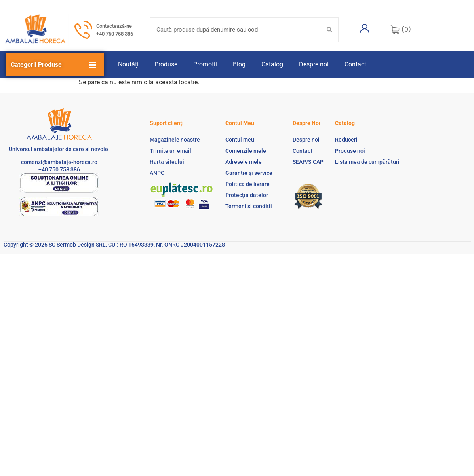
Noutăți (128, 64)
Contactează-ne (114, 26)
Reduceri (346, 140)
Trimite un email (170, 151)
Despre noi (314, 64)
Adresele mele (244, 162)
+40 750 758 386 (115, 34)
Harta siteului (167, 162)
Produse (166, 64)
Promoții (205, 64)
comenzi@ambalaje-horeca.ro (59, 162)
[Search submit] (329, 30)
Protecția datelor (247, 195)
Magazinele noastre (175, 140)
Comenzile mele (246, 151)
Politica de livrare (247, 184)
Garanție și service (249, 173)
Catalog (272, 64)
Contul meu (240, 140)
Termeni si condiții (249, 206)
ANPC (157, 173)
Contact (355, 64)
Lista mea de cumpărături (367, 162)
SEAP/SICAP (308, 162)
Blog (239, 64)
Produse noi (350, 151)
